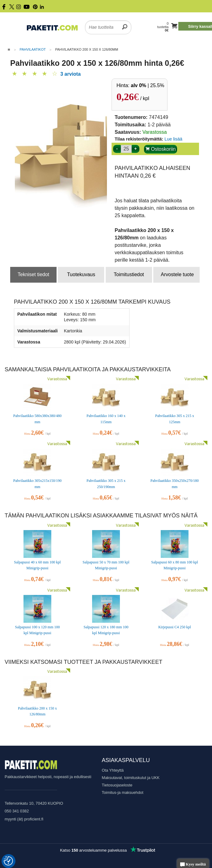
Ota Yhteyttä (113, 770)
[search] (125, 23)
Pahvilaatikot (33, 49)
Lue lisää (173, 139)
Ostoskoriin (161, 149)
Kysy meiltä (193, 865)
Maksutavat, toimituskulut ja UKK (131, 778)
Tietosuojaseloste (117, 785)
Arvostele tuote (177, 274)
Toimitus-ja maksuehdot (122, 792)
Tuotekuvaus (81, 274)
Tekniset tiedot (33, 274)
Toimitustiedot (129, 274)
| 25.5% (147, 85)
